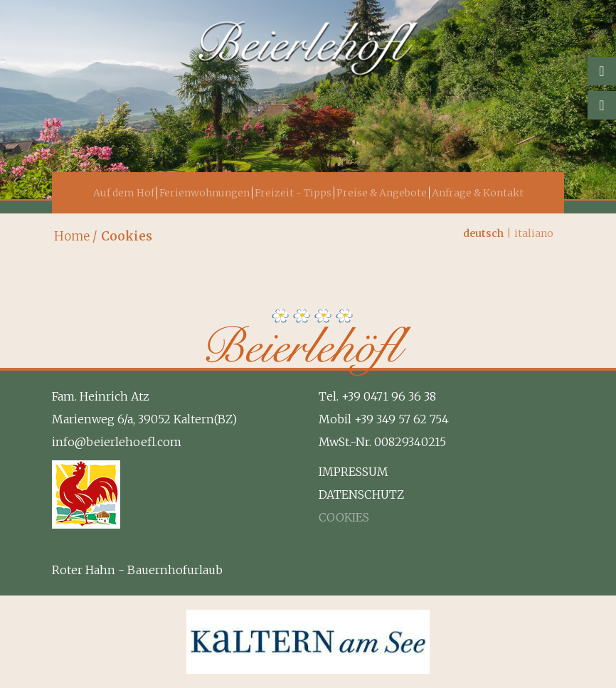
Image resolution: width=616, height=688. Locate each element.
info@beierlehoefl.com (117, 442)
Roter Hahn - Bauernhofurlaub (137, 570)
